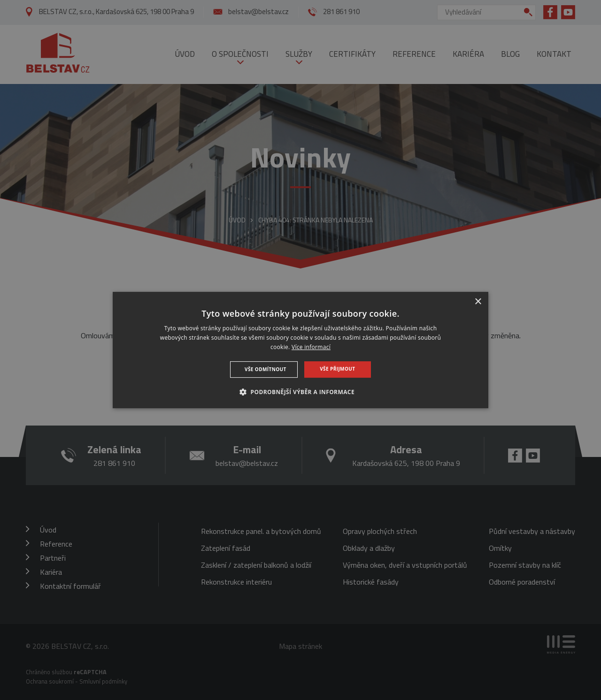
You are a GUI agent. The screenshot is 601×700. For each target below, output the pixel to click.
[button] (300, 392)
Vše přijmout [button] (337, 369)
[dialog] (300, 350)
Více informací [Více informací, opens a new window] (311, 347)
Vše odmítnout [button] (266, 369)
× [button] (478, 302)
